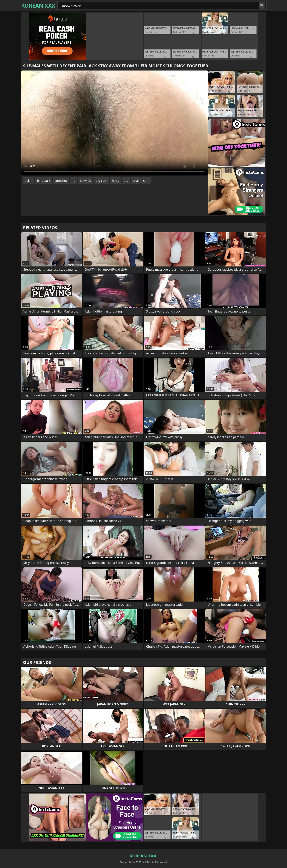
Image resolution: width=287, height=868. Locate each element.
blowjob (86, 181)
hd (74, 181)
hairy (116, 181)
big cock (102, 181)
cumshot (61, 181)
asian (29, 181)
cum (146, 181)
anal (136, 181)
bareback (43, 181)
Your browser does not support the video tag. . (114, 123)
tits (126, 181)
